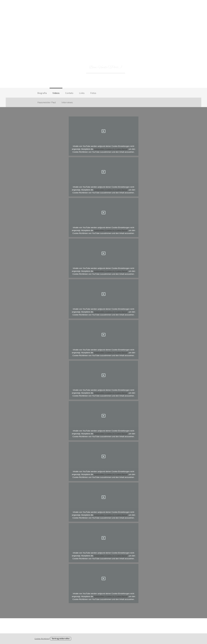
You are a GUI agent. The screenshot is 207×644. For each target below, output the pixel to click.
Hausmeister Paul (47, 102)
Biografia (42, 93)
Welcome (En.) (140, 67)
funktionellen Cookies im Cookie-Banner (111, 149)
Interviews (67, 102)
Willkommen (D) (69, 67)
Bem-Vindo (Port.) (106, 67)
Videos (56, 93)
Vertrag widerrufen (61, 639)
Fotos (93, 93)
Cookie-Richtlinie (42, 639)
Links (82, 93)
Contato (69, 93)
